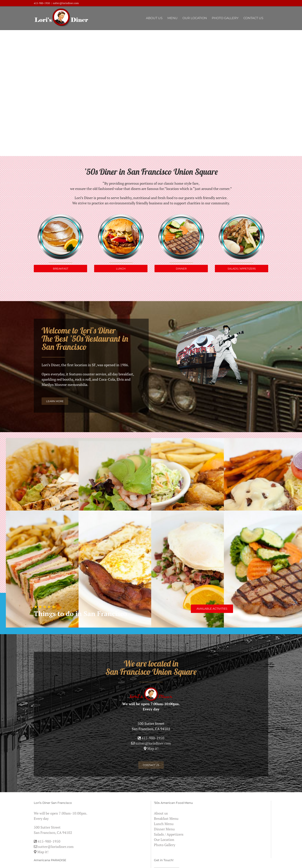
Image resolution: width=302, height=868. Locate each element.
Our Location (164, 840)
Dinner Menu (164, 829)
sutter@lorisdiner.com (66, 3)
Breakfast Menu (166, 818)
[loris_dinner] (181, 216)
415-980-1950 (42, 3)
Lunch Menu (164, 824)
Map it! (41, 852)
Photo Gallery (165, 845)
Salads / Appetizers (169, 834)
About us (161, 813)
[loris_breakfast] (60, 216)
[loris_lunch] (121, 216)
